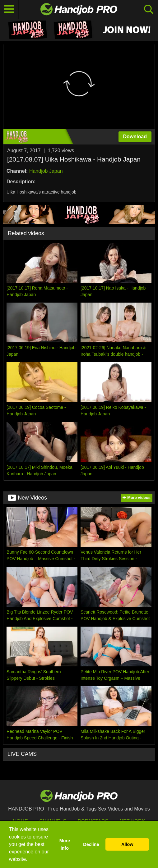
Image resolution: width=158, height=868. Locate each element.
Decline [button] (91, 844)
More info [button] (65, 844)
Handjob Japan (46, 171)
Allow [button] (127, 844)
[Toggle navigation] (9, 9)
